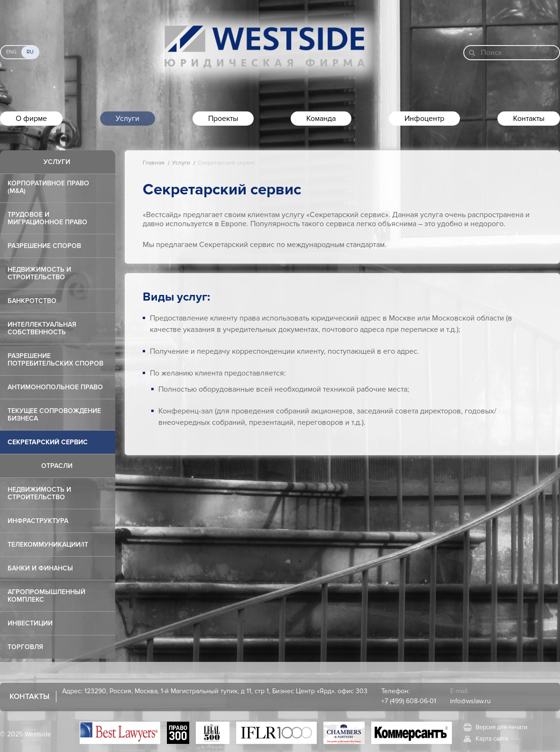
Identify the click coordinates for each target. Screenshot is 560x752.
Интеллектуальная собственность (42, 328)
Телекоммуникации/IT (48, 545)
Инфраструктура (38, 521)
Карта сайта (492, 739)
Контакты (529, 119)
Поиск (491, 53)
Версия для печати (501, 727)
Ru (30, 52)
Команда (321, 119)
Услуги (128, 119)
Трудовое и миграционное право (47, 218)
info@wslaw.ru (470, 701)
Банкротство (32, 301)
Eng (11, 52)
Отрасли (57, 466)
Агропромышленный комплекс (46, 596)
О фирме (31, 119)
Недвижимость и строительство (39, 273)
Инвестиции (30, 623)
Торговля (25, 647)
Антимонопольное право (55, 387)
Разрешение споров (44, 246)
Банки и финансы (40, 568)
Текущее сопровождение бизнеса (54, 415)
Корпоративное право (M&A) (48, 187)
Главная (154, 163)
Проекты (223, 119)
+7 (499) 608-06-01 (409, 701)
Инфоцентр (424, 119)
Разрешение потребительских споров (55, 360)
